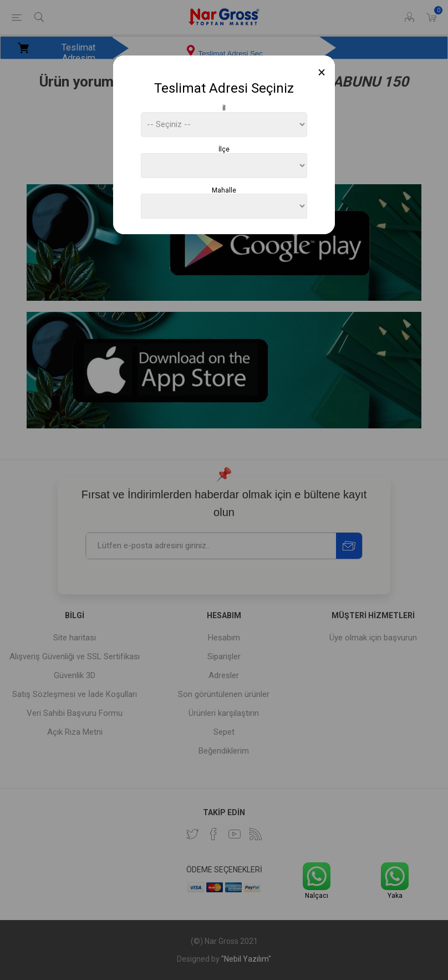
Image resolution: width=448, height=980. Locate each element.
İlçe (224, 149)
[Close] (322, 72)
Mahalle (224, 190)
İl (224, 108)
